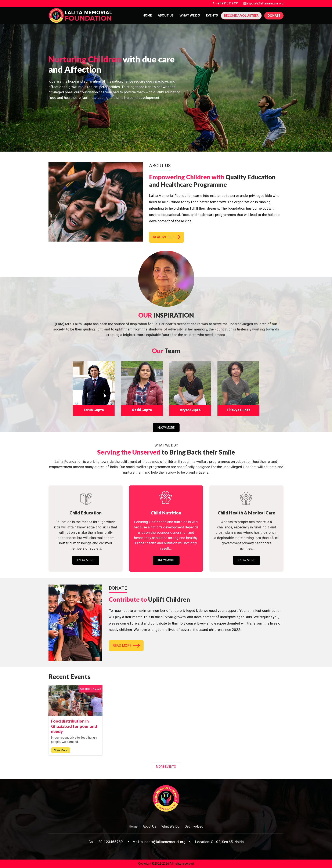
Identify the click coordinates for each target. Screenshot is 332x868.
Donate (274, 16)
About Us (149, 827)
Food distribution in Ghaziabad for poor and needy (74, 727)
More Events (166, 767)
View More (61, 751)
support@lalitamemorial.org (265, 3)
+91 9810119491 (226, 3)
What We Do (190, 15)
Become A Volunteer (241, 16)
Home (147, 15)
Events (212, 15)
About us (166, 15)
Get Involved (194, 827)
